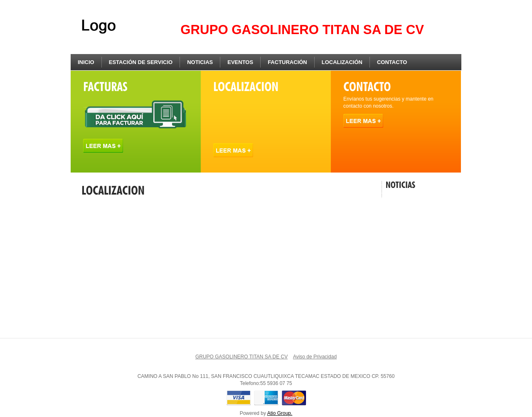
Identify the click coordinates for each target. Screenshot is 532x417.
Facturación (287, 62)
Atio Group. (280, 413)
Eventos (240, 62)
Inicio (86, 62)
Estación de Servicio (141, 62)
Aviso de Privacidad (315, 357)
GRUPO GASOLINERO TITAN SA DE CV (241, 357)
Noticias (200, 62)
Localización (342, 62)
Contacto (392, 62)
